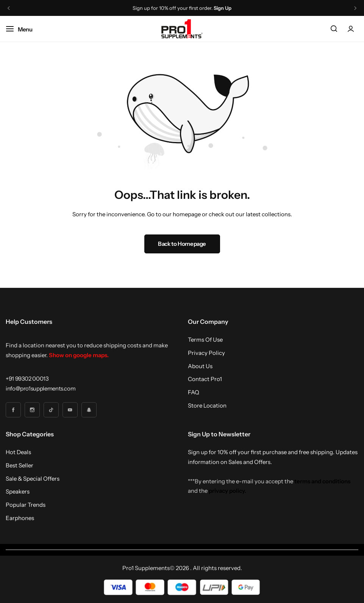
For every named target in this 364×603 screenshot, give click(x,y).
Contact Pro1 (205, 379)
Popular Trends (26, 505)
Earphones (20, 518)
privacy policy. (227, 491)
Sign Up (223, 8)
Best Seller (20, 466)
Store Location (207, 406)
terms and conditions (322, 481)
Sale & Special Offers (33, 479)
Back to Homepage (182, 244)
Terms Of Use (205, 340)
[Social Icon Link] (13, 410)
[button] (9, 8)
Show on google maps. (79, 355)
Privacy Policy (206, 353)
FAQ (194, 392)
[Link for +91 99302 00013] (27, 379)
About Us (200, 366)
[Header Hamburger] (23, 29)
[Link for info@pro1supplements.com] (41, 388)
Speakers (18, 492)
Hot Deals (18, 452)
